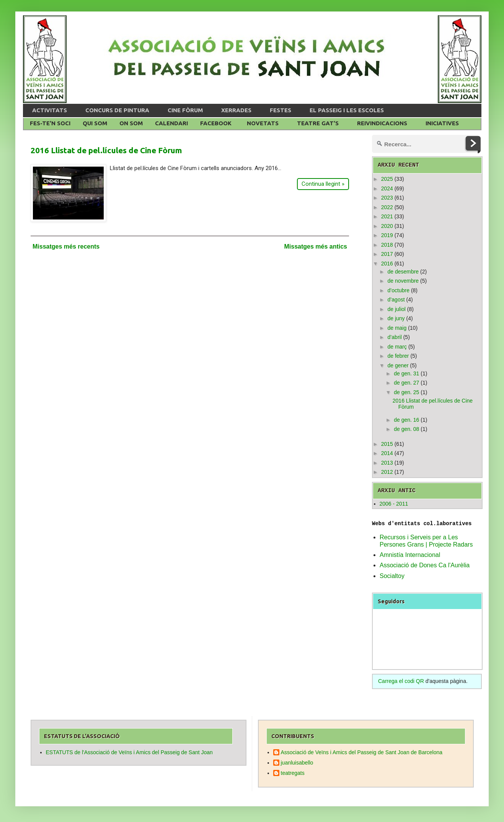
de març (397, 347)
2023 (387, 198)
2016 (387, 264)
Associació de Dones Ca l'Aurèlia (425, 565)
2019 (387, 235)
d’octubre (398, 290)
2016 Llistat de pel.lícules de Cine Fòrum (106, 150)
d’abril (394, 337)
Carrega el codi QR (401, 681)
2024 (387, 188)
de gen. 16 (406, 420)
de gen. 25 (406, 392)
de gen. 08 (406, 429)
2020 (387, 226)
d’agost (396, 300)
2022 (387, 207)
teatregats (293, 773)
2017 (387, 254)
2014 (387, 453)
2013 (387, 463)
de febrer (398, 356)
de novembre (403, 281)
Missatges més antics (316, 246)
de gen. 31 (406, 373)
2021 (387, 216)
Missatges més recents (66, 246)
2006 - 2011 (394, 504)
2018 (387, 245)
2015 (387, 444)
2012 (387, 472)
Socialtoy (392, 576)
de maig (397, 328)
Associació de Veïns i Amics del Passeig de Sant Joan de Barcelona (362, 752)
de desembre (403, 272)
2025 (387, 179)
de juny (396, 318)
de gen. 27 (406, 383)
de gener (398, 365)
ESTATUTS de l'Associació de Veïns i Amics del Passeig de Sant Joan (129, 752)
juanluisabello (297, 763)
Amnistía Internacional (410, 555)
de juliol (396, 309)
